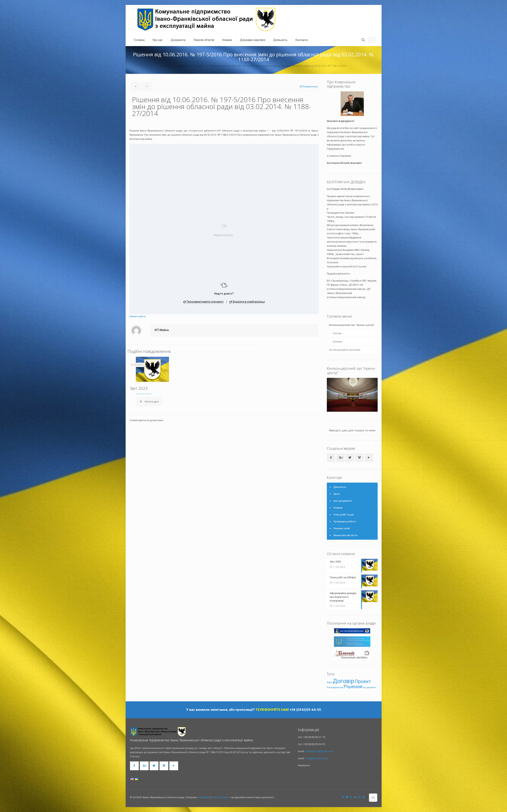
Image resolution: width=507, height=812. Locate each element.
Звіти (337, 494)
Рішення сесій (342, 528)
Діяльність (340, 487)
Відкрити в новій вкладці (247, 302)
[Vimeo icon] (347, 797)
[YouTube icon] (351, 797)
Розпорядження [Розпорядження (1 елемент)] (335, 687)
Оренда (337, 342)
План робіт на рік (344, 515)
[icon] (359, 797)
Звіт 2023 (139, 388)
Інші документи (342, 501)
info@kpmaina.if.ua (317, 758)
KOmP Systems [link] (220, 797)
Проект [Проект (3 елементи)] (363, 681)
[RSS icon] (364, 797)
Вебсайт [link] (204, 797)
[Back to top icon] (373, 798)
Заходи (337, 333)
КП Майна (162, 330)
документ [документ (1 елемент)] (372, 687)
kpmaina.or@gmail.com (319, 751)
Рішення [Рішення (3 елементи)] (353, 686)
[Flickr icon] (355, 797)
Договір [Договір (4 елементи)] (343, 681)
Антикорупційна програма (345, 350)
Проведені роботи (344, 521)
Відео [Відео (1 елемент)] (330, 682)
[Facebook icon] (343, 797)
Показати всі (309, 87)
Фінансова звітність (345, 535)
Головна (166, 66)
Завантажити (137, 316)
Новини (183, 66)
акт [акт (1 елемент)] (365, 687)
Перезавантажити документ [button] (203, 302)
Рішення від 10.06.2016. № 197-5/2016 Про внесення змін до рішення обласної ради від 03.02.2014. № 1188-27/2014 (278, 66)
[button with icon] (331, 458)
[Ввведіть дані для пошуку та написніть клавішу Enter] (352, 430)
